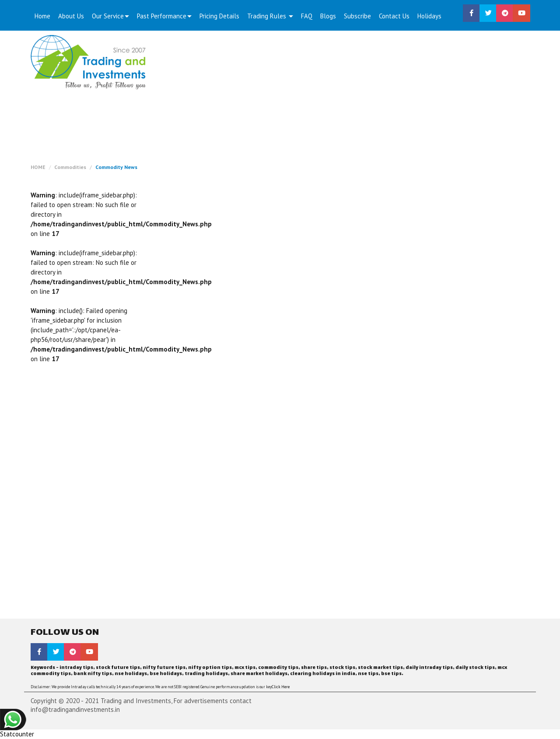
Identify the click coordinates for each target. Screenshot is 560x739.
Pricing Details (219, 16)
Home (42, 16)
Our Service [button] (110, 16)
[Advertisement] (344, 101)
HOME (38, 167)
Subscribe (357, 16)
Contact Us (394, 16)
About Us (71, 16)
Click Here (281, 687)
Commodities (70, 167)
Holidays (429, 16)
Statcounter (17, 734)
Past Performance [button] (164, 16)
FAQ (307, 16)
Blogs (328, 16)
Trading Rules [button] (270, 16)
